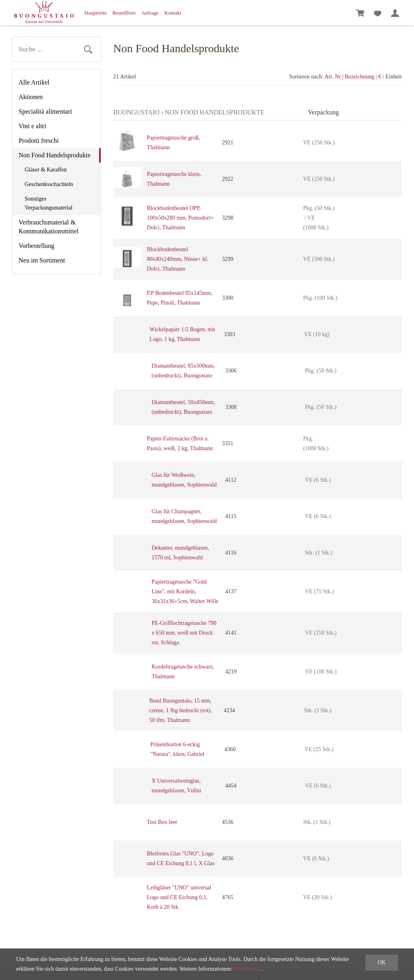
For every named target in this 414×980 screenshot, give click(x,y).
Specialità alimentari (45, 111)
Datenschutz (248, 969)
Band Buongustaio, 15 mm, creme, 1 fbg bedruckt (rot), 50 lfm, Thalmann (181, 710)
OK (382, 962)
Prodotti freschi (39, 141)
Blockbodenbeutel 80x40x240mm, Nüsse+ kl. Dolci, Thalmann (177, 259)
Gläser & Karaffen (46, 170)
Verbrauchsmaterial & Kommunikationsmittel (49, 227)
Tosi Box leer (162, 822)
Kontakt (173, 13)
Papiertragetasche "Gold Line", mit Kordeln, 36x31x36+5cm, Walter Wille (185, 592)
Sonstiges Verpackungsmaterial (49, 203)
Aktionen (31, 97)
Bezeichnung (360, 77)
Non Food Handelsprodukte (55, 155)
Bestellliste (124, 13)
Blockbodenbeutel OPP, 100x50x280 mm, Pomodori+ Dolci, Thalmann (180, 218)
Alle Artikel (34, 82)
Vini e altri (32, 126)
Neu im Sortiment (42, 260)
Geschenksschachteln (49, 184)
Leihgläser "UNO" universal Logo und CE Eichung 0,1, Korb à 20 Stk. (179, 897)
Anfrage (150, 13)
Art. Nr (333, 77)
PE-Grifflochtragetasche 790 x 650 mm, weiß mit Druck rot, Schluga (184, 633)
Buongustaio (136, 112)
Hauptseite (96, 13)
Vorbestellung (37, 246)
